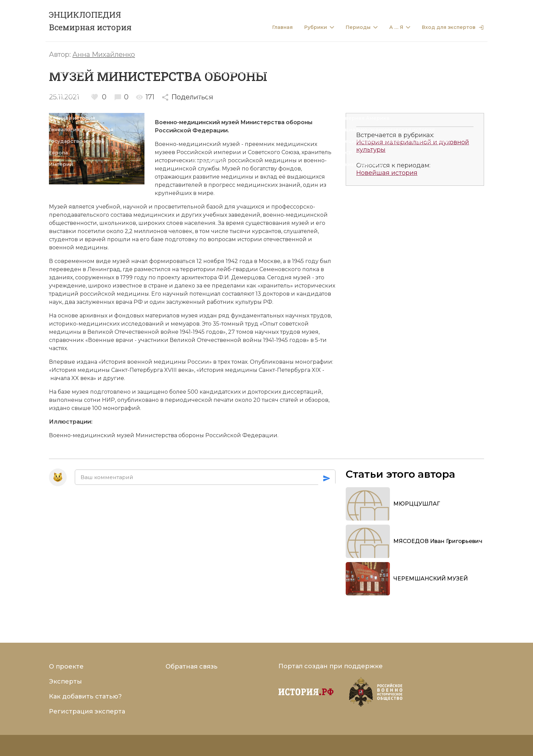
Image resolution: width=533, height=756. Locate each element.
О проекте (66, 667)
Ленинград (104, 269)
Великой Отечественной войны (216, 340)
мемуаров (185, 324)
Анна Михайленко (104, 54)
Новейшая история (387, 173)
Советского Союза (273, 152)
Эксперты (65, 681)
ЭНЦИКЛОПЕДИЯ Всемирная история (90, 21)
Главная (282, 27)
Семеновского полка (289, 269)
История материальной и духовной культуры (413, 146)
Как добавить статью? (85, 696)
